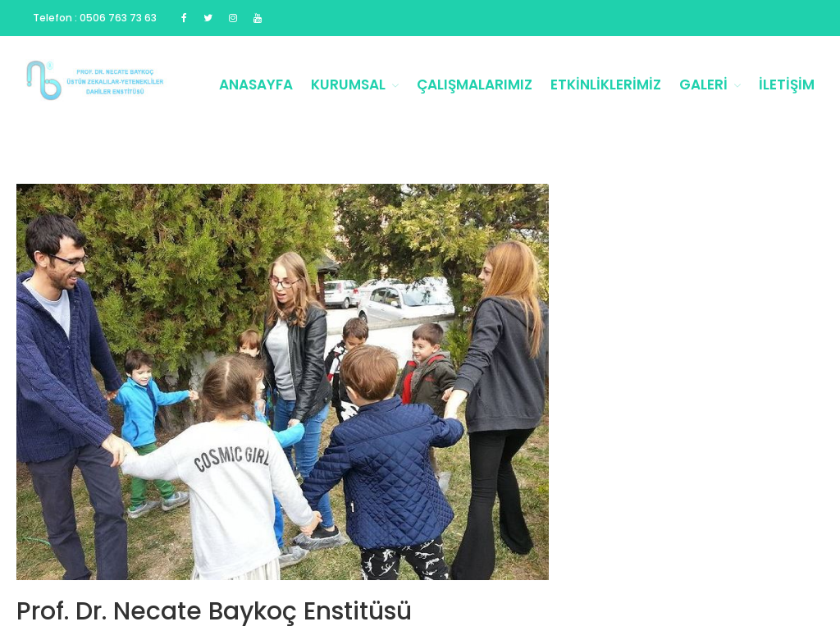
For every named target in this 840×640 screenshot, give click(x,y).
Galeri (703, 85)
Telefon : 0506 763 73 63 (95, 18)
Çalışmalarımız (475, 85)
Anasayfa (256, 85)
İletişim (787, 85)
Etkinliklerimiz (606, 85)
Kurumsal (348, 85)
